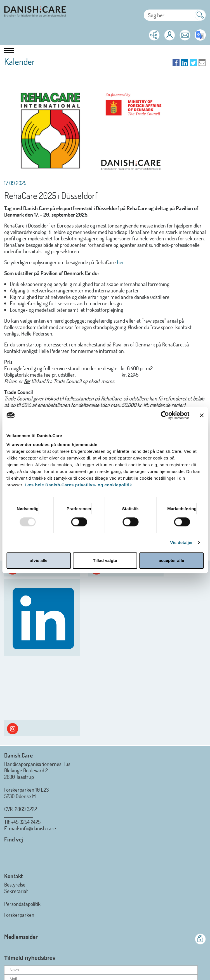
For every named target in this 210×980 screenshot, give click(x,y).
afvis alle (38, 560)
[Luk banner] (202, 415)
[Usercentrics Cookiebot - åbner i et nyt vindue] (165, 415)
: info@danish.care (37, 828)
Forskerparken (19, 915)
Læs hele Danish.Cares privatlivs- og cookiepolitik (78, 485)
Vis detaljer (182, 542)
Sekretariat (16, 891)
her (121, 262)
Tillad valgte (105, 560)
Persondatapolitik (22, 904)
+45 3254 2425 (26, 822)
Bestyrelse (15, 884)
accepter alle (172, 560)
